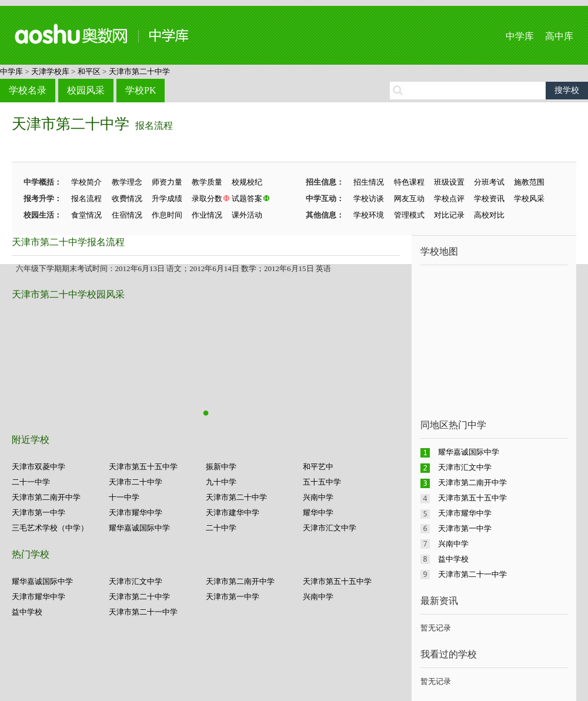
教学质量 (207, 182)
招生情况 (369, 182)
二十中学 (221, 528)
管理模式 (409, 215)
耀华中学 (318, 513)
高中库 (559, 36)
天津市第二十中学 (139, 71)
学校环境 (369, 215)
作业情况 (207, 215)
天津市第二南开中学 (46, 497)
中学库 (520, 36)
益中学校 (27, 612)
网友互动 (409, 198)
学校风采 (529, 198)
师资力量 (167, 182)
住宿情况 (127, 215)
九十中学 (221, 482)
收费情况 (127, 198)
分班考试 (489, 182)
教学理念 (127, 182)
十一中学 (124, 497)
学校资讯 (489, 198)
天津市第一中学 (39, 513)
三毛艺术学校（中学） (50, 528)
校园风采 (86, 90)
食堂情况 (86, 215)
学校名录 (28, 90)
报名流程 (154, 126)
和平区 (89, 71)
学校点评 (449, 198)
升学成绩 (167, 198)
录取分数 (207, 198)
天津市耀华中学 (136, 513)
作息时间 (167, 215)
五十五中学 (322, 482)
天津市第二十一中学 (143, 612)
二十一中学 (31, 482)
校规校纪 (247, 182)
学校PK (141, 90)
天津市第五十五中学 (143, 467)
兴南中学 (318, 497)
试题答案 (247, 198)
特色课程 (409, 182)
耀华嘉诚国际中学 (139, 528)
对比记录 (449, 215)
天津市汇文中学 (330, 528)
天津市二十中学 (136, 482)
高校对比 (489, 215)
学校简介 (86, 182)
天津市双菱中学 (39, 467)
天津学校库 (50, 71)
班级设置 (449, 182)
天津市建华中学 (233, 513)
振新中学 (221, 467)
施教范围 (529, 182)
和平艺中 (318, 467)
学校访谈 (369, 198)
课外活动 (247, 215)
